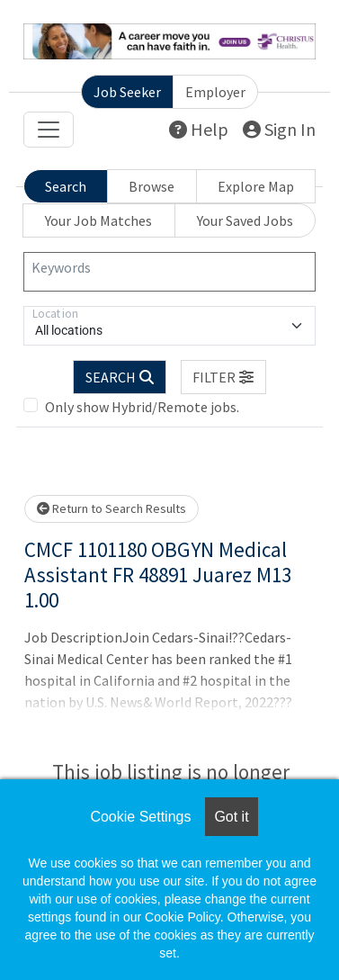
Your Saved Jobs (245, 220)
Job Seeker (127, 92)
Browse (152, 186)
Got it (231, 817)
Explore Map (256, 186)
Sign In (279, 129)
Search (66, 186)
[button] (224, 377)
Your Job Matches (98, 220)
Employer (215, 92)
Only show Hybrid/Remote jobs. (142, 407)
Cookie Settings (140, 817)
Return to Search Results (112, 508)
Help (199, 129)
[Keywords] (169, 272)
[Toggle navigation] (49, 130)
